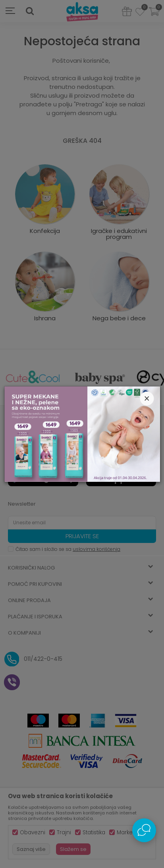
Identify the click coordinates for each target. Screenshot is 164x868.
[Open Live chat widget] (144, 830)
